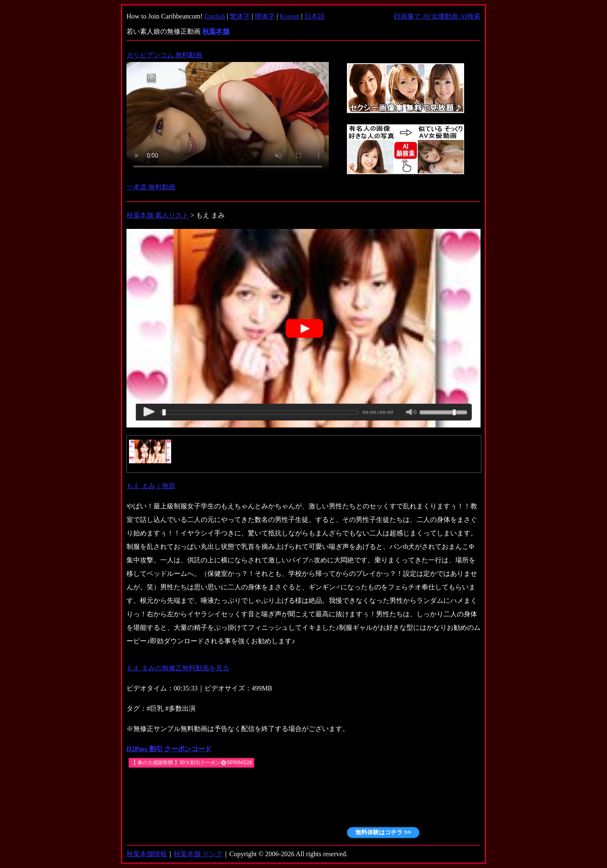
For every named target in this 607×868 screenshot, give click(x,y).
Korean (289, 16)
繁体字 (240, 16)
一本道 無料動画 (151, 187)
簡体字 (265, 16)
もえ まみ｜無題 (151, 486)
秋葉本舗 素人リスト (158, 215)
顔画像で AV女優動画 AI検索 (437, 16)
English (215, 16)
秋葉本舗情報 (147, 854)
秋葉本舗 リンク (198, 854)
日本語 (314, 16)
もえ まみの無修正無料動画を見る (178, 668)
